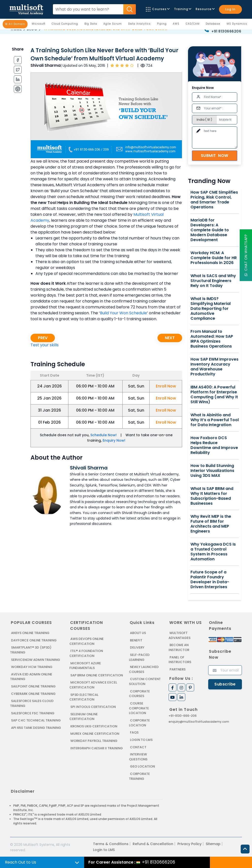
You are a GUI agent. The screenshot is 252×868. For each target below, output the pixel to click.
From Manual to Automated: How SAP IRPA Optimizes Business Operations (212, 339)
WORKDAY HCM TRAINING (32, 667)
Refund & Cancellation (153, 843)
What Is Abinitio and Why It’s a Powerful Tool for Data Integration (215, 420)
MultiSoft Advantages (180, 635)
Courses (157, 9)
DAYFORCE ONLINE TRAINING (34, 640)
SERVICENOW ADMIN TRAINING (36, 659)
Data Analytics (141, 25)
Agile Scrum (114, 25)
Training (182, 9)
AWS (177, 25)
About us (138, 633)
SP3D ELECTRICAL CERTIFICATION (84, 702)
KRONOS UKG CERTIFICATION (94, 731)
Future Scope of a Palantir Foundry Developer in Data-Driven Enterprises (210, 580)
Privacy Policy (189, 843)
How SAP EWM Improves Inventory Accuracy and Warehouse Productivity (214, 367)
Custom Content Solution (145, 681)
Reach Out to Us (21, 862)
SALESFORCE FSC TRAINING (33, 713)
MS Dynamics (238, 25)
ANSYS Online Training (31, 633)
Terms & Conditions (111, 843)
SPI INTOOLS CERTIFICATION (93, 711)
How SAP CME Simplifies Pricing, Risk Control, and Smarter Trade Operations (214, 200)
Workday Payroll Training (94, 745)
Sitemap (213, 843)
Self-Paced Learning (139, 657)
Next (170, 338)
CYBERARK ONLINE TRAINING (34, 693)
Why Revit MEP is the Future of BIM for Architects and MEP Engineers (211, 524)
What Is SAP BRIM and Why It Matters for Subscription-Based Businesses (212, 496)
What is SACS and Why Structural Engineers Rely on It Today (213, 281)
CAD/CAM (194, 25)
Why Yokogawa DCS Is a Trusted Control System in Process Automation (213, 552)
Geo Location (142, 766)
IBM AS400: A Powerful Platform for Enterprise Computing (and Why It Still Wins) (214, 395)
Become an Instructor (179, 647)
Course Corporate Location (139, 708)
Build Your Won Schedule (123, 313)
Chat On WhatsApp (246, 255)
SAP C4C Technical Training (36, 720)
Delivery (137, 647)
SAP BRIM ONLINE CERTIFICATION (84, 677)
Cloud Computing (66, 25)
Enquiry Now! (114, 440)
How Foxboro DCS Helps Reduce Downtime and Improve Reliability (214, 445)
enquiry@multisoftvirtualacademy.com (199, 722)
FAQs (134, 732)
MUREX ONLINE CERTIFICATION (95, 738)
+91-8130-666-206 (183, 716)
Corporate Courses (139, 693)
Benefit (136, 640)
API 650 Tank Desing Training (36, 727)
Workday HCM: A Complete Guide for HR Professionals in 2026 (214, 258)
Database (214, 25)
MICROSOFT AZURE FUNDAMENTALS (85, 665)
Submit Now (215, 156)
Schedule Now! (103, 435)
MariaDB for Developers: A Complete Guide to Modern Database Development (210, 230)
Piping (163, 25)
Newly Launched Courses (144, 669)
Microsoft (40, 25)
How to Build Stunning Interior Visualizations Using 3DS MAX (212, 471)
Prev (43, 338)
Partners (178, 669)
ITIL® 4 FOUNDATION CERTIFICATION (86, 653)
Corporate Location (139, 722)
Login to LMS (141, 739)
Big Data (92, 25)
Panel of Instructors (180, 659)
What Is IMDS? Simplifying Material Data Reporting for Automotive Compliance (211, 309)
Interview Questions (138, 756)
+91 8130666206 (226, 31)
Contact (138, 746)
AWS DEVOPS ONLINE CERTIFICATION (87, 641)
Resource (205, 9)
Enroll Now (166, 386)
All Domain (15, 24)
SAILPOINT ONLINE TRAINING (34, 686)
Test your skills (45, 345)
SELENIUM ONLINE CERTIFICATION (84, 721)
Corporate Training (139, 776)
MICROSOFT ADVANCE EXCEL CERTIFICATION (93, 690)
